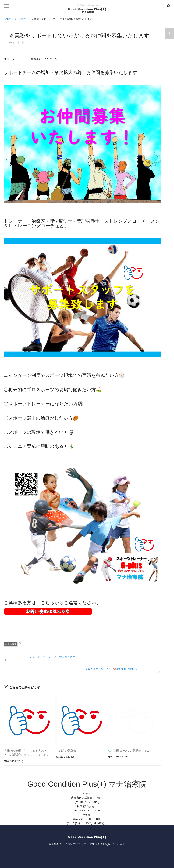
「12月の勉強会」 (67, 745)
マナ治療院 (11, 644)
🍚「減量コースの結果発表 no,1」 (130, 745)
